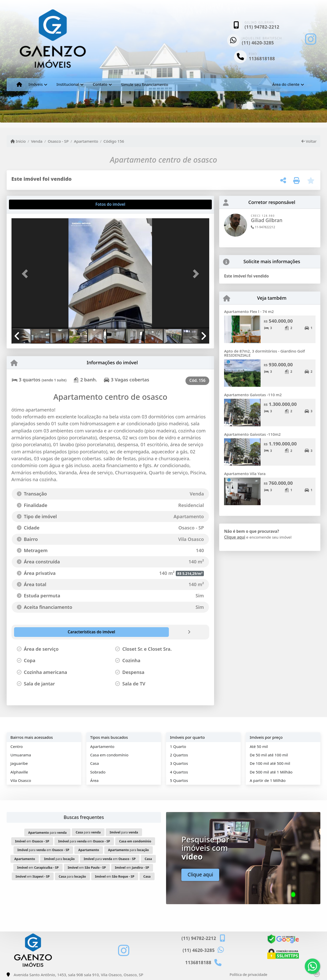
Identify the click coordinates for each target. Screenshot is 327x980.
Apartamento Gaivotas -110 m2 (253, 395)
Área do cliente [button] (286, 84)
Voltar (309, 141)
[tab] (28, 204)
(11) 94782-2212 (262, 27)
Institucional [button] (68, 84)
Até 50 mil (259, 746)
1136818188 (262, 59)
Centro (17, 746)
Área (94, 780)
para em (84, 841)
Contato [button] (100, 84)
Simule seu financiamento (145, 84)
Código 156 (114, 141)
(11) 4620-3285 (258, 43)
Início (18, 141)
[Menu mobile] (19, 84)
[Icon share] (311, 39)
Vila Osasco (21, 780)
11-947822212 (263, 227)
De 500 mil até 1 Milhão (271, 772)
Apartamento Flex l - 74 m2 (249, 311)
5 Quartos (179, 780)
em (32, 841)
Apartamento (86, 141)
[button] (26, 274)
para (47, 833)
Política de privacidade (248, 975)
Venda (37, 141)
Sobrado (98, 772)
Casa (95, 763)
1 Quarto (178, 746)
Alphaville (19, 772)
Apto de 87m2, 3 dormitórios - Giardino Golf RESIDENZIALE (264, 353)
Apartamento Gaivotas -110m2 (252, 434)
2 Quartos (179, 755)
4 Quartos (179, 772)
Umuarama (21, 755)
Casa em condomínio (109, 755)
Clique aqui (235, 537)
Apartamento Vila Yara (245, 474)
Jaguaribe (19, 763)
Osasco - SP (58, 141)
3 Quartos (179, 763)
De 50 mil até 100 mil (269, 755)
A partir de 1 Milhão (268, 780)
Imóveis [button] (36, 84)
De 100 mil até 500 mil (270, 763)
